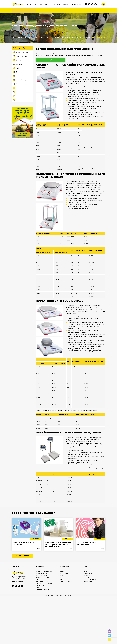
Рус (101, 4)
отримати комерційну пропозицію (51, 60)
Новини (28, 4)
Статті (35, 4)
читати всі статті (23, 556)
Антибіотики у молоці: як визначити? (24, 544)
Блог (41, 4)
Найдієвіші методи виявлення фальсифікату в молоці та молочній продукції (58, 545)
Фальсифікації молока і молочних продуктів (87, 544)
